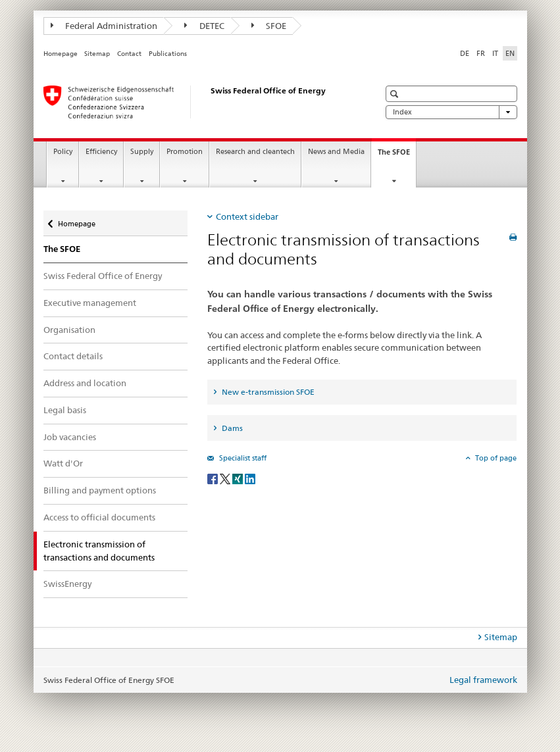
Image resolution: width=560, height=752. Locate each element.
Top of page (495, 458)
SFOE (269, 26)
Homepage (61, 54)
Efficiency (101, 152)
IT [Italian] (495, 53)
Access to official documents (99, 517)
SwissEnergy (67, 584)
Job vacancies (70, 437)
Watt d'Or (63, 463)
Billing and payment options (100, 490)
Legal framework (483, 680)
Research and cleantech (255, 152)
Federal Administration (104, 26)
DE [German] (465, 53)
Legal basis (65, 410)
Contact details (73, 356)
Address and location (85, 383)
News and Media (336, 152)
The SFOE (397, 156)
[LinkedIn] (250, 478)
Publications (168, 54)
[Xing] (239, 478)
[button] (396, 94)
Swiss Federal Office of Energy (103, 276)
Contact (129, 54)
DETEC (204, 26)
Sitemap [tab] (501, 637)
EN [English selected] (510, 53)
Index (451, 112)
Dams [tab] (231, 428)
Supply (142, 152)
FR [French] (481, 53)
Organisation (69, 330)
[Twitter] (226, 478)
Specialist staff (242, 458)
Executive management (90, 303)
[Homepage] (198, 102)
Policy (63, 152)
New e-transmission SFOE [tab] (267, 392)
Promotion (185, 152)
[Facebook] (214, 478)
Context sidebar (247, 216)
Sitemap (97, 54)
